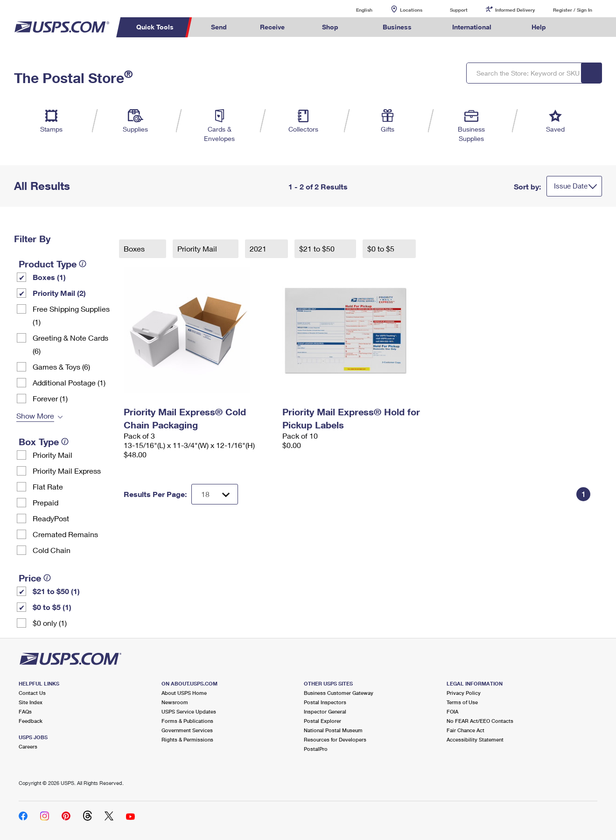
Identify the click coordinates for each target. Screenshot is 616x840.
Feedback (31, 721)
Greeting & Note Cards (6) (70, 344)
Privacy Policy (464, 693)
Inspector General (325, 711)
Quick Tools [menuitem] (155, 27)
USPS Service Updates (189, 711)
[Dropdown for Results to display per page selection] (215, 494)
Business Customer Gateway (339, 693)
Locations (411, 10)
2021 (259, 248)
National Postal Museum (333, 730)
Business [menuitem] (397, 27)
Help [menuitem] (539, 27)
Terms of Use (462, 702)
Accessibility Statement (475, 739)
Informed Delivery (515, 10)
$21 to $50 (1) (56, 591)
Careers (28, 746)
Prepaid (45, 502)
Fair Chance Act (465, 730)
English (355, 10)
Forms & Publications (187, 721)
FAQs (25, 711)
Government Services (187, 730)
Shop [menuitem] (330, 27)
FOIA (452, 711)
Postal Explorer (322, 721)
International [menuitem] (472, 27)
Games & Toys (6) (61, 367)
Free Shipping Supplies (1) (71, 315)
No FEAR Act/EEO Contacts (480, 721)
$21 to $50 (318, 248)
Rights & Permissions (187, 739)
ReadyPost (51, 518)
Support (459, 10)
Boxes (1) (49, 277)
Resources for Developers (335, 739)
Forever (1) (50, 398)
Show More (35, 416)
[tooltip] (83, 264)
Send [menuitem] (219, 27)
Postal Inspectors (325, 702)
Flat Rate (48, 486)
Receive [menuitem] (272, 27)
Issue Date (571, 186)
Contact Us (32, 693)
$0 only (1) (50, 623)
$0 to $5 (382, 248)
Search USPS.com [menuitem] (580, 27)
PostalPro (316, 749)
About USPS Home (184, 693)
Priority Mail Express (67, 471)
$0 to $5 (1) (52, 607)
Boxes (135, 248)
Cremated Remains (65, 534)
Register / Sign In (573, 10)
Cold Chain (52, 550)
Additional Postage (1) (69, 382)
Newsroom (175, 702)
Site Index (31, 702)
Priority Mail (52, 455)
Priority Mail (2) (59, 293)
